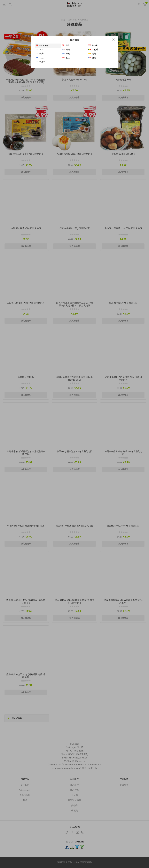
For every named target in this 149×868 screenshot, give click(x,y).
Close (113, 39)
